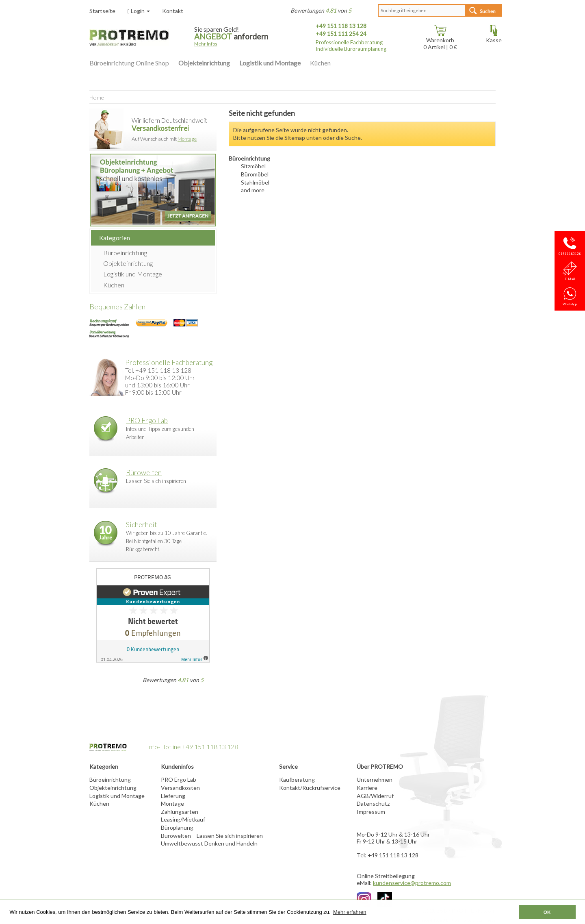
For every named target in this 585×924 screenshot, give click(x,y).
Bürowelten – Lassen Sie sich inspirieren (212, 836)
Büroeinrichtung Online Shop (129, 63)
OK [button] (547, 912)
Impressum (371, 812)
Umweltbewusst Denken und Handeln (209, 843)
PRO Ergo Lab (147, 421)
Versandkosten (180, 788)
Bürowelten (144, 473)
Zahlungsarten (180, 812)
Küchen (320, 63)
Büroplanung (177, 827)
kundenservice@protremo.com (412, 883)
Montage (187, 139)
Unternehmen (375, 779)
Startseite (102, 11)
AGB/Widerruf (375, 796)
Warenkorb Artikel (439, 41)
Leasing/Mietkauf (183, 819)
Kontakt (173, 11)
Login (139, 11)
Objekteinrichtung (204, 63)
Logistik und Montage (270, 63)
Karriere (367, 788)
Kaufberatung (297, 779)
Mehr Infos (206, 44)
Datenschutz (373, 803)
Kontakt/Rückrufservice (310, 788)
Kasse (494, 37)
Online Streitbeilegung (386, 876)
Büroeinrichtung (125, 253)
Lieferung (173, 796)
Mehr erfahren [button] (350, 912)
